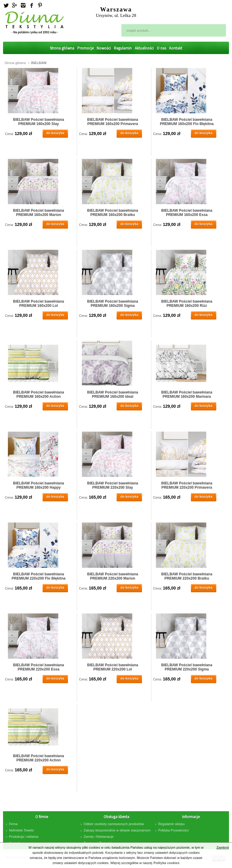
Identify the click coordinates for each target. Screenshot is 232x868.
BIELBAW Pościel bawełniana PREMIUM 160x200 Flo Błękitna (187, 122)
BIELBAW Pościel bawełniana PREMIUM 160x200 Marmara (187, 394)
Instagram (23, 5)
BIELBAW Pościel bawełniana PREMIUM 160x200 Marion (39, 213)
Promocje (85, 48)
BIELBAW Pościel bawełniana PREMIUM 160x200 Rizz (187, 304)
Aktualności (144, 48)
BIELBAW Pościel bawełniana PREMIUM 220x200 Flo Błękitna (39, 576)
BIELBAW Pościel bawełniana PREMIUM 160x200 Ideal (113, 394)
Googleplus (14, 5)
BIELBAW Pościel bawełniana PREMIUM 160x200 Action (39, 394)
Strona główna (62, 48)
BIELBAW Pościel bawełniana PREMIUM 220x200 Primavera (187, 485)
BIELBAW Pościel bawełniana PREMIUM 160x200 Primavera (113, 122)
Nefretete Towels (21, 830)
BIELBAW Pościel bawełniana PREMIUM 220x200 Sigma (187, 667)
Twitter (6, 5)
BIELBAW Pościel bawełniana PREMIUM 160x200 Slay (39, 122)
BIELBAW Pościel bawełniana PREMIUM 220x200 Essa (39, 667)
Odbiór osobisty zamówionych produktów (114, 824)
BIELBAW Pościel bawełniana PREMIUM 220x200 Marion (113, 576)
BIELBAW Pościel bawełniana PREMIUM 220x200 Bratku (187, 576)
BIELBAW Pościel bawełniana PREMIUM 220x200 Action (39, 758)
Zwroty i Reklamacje (99, 837)
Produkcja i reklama (24, 837)
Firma (13, 824)
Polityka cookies (166, 863)
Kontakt (176, 48)
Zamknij (223, 847)
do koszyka (55, 133)
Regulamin (123, 48)
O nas (161, 48)
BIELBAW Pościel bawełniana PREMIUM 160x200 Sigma (113, 304)
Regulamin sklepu (171, 824)
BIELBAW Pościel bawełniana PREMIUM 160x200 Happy (39, 485)
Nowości (104, 48)
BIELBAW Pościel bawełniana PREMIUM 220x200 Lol (113, 667)
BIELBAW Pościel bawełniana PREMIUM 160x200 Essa (187, 213)
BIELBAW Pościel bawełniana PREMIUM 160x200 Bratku (113, 213)
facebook (31, 5)
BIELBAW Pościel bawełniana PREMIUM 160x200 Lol (39, 304)
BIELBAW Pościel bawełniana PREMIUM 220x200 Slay (113, 485)
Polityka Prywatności (174, 830)
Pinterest (40, 5)
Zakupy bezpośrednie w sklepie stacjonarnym (117, 830)
